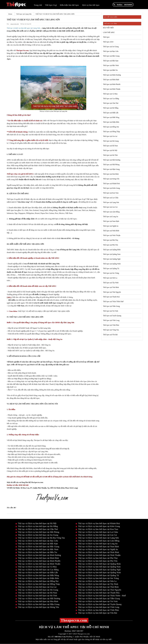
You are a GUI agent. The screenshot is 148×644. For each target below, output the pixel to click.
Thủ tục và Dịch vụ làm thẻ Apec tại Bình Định (37, 558)
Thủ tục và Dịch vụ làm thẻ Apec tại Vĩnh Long (97, 607)
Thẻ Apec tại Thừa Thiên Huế (113, 301)
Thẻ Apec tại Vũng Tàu (111, 330)
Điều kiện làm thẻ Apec (70, 5)
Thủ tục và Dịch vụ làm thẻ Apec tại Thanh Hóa (98, 593)
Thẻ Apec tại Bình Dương (112, 75)
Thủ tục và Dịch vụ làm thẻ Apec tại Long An (97, 544)
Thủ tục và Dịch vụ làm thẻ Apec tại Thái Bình (97, 587)
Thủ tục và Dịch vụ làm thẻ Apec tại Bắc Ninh (37, 549)
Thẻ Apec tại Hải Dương (112, 160)
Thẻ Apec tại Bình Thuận (112, 89)
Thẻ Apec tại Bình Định (111, 80)
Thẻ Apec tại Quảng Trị (111, 268)
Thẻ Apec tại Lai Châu (111, 198)
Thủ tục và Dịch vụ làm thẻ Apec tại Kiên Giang (98, 526)
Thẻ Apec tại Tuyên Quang (112, 316)
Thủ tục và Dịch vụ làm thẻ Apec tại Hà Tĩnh (36, 596)
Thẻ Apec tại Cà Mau (110, 94)
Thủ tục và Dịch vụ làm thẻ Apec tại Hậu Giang (37, 604)
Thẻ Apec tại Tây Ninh (111, 283)
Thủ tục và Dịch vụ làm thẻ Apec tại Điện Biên (37, 578)
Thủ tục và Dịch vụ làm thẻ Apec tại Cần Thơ (37, 529)
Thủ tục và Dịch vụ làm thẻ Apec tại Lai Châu (97, 532)
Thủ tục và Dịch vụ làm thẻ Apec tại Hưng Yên (37, 607)
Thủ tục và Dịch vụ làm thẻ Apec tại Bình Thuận (38, 564)
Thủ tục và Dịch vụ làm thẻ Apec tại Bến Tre (36, 552)
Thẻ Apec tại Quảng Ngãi (112, 259)
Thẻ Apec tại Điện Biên (111, 122)
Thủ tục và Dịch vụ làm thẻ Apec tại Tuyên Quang (99, 604)
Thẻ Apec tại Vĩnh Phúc (111, 325)
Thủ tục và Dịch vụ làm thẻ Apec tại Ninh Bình (97, 552)
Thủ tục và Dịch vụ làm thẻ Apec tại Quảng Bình (98, 564)
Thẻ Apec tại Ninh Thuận (112, 235)
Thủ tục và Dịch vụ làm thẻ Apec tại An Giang (37, 535)
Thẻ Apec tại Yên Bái (110, 335)
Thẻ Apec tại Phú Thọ (111, 240)
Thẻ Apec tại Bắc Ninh (111, 65)
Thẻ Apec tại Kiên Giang (112, 188)
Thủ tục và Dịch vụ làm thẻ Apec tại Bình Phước (38, 561)
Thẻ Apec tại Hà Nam (110, 146)
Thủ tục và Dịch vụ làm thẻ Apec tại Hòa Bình (37, 601)
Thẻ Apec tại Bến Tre (110, 70)
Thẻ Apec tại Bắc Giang (111, 56)
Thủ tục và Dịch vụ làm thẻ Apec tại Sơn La (96, 581)
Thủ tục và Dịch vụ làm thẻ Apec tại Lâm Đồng (97, 541)
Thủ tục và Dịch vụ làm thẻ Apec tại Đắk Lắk (37, 572)
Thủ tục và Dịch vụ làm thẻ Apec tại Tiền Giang (98, 598)
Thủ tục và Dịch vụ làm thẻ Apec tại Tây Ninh (97, 584)
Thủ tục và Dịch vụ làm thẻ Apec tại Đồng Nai (37, 581)
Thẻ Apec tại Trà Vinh (111, 311)
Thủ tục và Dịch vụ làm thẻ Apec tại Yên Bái (96, 613)
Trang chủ (38, 5)
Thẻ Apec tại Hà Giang (111, 141)
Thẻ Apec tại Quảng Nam (112, 254)
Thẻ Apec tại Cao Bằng (111, 99)
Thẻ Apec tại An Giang (111, 47)
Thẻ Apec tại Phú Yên (111, 245)
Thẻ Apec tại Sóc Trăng (111, 273)
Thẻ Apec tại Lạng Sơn (26, 24)
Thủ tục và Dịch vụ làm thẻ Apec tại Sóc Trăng (97, 578)
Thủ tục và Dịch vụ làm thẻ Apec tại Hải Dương (38, 598)
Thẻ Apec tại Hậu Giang (111, 169)
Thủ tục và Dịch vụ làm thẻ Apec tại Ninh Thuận (98, 555)
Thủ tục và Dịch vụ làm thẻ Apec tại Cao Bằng (37, 570)
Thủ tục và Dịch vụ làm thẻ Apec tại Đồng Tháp (38, 584)
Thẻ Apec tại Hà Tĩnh (110, 155)
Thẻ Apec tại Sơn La (110, 278)
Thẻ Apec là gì (51, 5)
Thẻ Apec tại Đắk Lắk (111, 113)
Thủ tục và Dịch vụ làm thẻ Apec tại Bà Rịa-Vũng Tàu (40, 538)
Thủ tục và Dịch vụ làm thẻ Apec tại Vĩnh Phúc (97, 610)
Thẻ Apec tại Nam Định (111, 221)
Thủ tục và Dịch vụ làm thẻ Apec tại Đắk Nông (37, 575)
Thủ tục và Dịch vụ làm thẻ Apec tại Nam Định (97, 546)
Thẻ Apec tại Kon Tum (111, 193)
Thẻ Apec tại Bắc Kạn (111, 61)
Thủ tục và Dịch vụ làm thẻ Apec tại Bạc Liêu (37, 541)
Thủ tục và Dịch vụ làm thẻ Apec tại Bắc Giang (37, 546)
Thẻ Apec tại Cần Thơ (111, 103)
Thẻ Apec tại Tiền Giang (111, 306)
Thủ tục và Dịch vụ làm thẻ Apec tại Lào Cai (96, 535)
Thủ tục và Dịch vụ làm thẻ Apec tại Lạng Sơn (97, 538)
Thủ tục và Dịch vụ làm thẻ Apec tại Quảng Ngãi (98, 570)
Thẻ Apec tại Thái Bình (111, 287)
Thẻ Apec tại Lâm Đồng (111, 212)
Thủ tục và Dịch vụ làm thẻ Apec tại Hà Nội (36, 523)
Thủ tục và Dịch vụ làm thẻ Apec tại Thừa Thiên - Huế (101, 596)
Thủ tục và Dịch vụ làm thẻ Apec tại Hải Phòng (37, 532)
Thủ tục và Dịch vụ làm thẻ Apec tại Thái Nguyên (98, 590)
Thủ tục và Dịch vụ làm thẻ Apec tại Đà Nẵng (37, 526)
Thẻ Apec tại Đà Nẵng (111, 108)
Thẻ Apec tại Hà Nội (110, 150)
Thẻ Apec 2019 (108, 42)
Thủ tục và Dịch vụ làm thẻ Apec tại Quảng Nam (98, 567)
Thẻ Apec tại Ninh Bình (111, 231)
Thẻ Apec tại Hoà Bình (111, 174)
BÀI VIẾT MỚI (108, 28)
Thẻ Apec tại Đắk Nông (111, 117)
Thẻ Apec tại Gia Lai (110, 136)
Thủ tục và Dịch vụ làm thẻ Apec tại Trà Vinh (97, 601)
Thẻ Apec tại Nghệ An (111, 226)
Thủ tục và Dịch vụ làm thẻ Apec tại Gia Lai (36, 587)
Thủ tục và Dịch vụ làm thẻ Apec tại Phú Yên (96, 561)
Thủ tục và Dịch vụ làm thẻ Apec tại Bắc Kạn (37, 544)
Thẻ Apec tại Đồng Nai (111, 127)
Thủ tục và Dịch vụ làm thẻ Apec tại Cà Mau (36, 567)
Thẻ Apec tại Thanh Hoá (111, 297)
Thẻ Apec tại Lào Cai (110, 207)
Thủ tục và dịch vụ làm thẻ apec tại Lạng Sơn (24, 28)
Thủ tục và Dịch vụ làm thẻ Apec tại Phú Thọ (97, 558)
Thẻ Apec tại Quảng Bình (112, 250)
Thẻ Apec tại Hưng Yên (111, 179)
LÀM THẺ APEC (109, 32)
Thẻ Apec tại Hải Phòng (111, 165)
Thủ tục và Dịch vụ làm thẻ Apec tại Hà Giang (37, 590)
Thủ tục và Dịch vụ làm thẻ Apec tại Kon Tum (97, 529)
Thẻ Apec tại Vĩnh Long (111, 320)
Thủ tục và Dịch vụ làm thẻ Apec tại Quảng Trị (97, 575)
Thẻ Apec (106, 37)
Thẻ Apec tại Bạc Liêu (111, 51)
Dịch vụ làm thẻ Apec (91, 5)
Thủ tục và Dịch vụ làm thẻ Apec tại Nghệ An (97, 549)
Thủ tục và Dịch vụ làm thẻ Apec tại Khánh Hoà (98, 523)
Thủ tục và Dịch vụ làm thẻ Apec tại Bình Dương (38, 555)
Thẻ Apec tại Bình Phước (112, 84)
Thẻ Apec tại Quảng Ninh (112, 264)
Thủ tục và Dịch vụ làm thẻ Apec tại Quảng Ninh (98, 572)
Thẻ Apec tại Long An (111, 217)
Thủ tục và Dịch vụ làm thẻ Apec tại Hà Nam (36, 593)
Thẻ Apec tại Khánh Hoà (111, 184)
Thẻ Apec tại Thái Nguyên (112, 292)
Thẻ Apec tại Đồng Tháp (112, 132)
